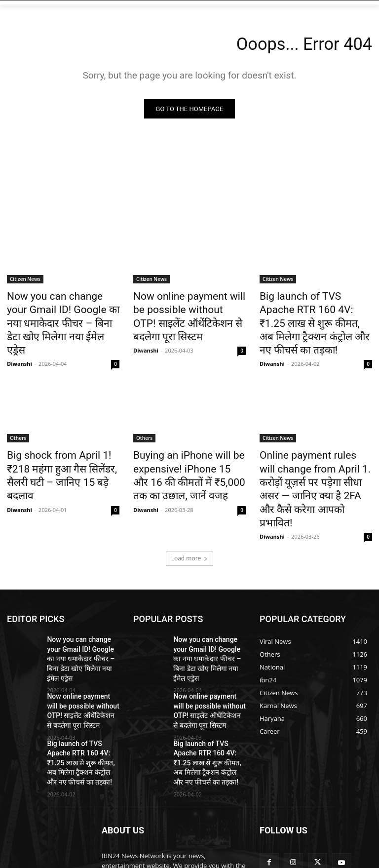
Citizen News (25, 281)
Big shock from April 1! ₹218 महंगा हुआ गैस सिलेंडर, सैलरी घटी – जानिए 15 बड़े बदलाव (61, 444)
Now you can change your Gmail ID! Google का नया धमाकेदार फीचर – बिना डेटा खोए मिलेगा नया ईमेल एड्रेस (56, 314)
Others (18, 417)
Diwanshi (19, 343)
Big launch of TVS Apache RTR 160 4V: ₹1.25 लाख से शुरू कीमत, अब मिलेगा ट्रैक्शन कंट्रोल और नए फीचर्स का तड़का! (315, 314)
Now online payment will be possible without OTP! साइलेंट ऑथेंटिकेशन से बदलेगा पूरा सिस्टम (186, 309)
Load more (190, 511)
